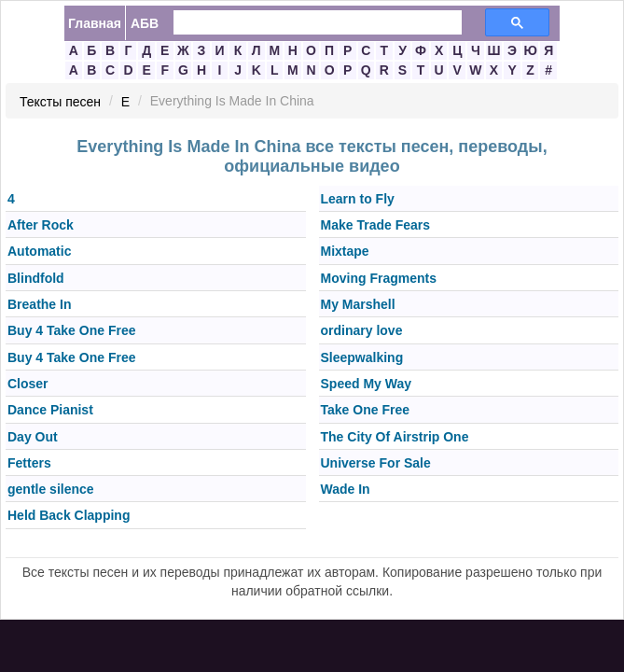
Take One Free (365, 411)
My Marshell (358, 304)
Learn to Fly (358, 199)
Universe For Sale (376, 463)
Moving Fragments (379, 278)
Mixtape (345, 252)
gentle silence (51, 489)
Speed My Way (367, 384)
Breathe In (39, 304)
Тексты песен (60, 102)
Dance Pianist (50, 411)
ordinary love (362, 331)
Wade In (346, 489)
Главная (95, 23)
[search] (306, 23)
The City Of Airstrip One (395, 437)
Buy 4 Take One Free (71, 331)
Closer (28, 384)
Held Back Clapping (69, 516)
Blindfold (36, 278)
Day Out (33, 437)
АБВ (145, 23)
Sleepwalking (362, 357)
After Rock (41, 225)
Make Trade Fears (376, 225)
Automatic (39, 252)
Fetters (29, 463)
